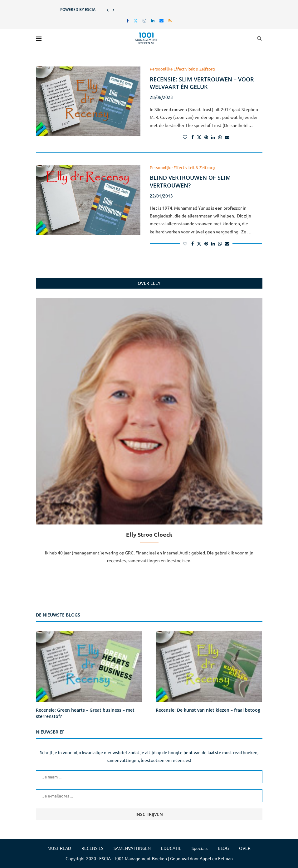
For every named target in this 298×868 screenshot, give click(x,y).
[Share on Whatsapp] (220, 137)
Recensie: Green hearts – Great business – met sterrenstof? (85, 713)
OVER (245, 848)
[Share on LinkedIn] (213, 137)
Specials (200, 848)
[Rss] (170, 20)
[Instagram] (144, 20)
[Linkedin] (153, 20)
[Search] (259, 38)
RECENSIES (92, 848)
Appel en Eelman (216, 858)
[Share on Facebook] (193, 137)
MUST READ (59, 848)
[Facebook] (127, 20)
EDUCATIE (171, 848)
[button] (108, 10)
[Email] (161, 20)
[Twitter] (136, 20)
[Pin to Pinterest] (206, 137)
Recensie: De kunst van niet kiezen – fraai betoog (208, 710)
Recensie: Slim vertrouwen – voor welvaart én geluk (202, 83)
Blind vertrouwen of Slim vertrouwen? (190, 181)
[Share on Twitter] (199, 137)
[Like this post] (185, 137)
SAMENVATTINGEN (132, 848)
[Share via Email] (227, 137)
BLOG (223, 848)
